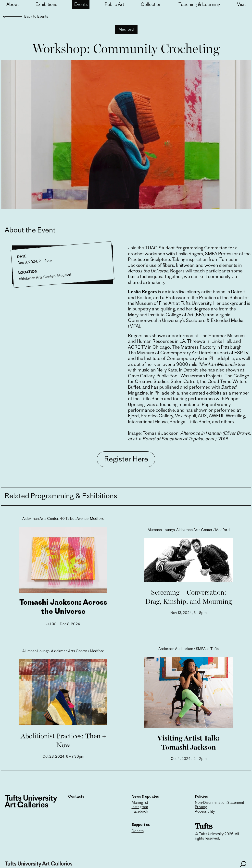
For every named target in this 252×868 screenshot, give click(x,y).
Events (81, 5)
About (13, 5)
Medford (126, 30)
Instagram (140, 807)
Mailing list (140, 803)
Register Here (126, 460)
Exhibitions (46, 5)
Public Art (114, 5)
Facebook (140, 812)
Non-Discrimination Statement (220, 803)
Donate (138, 831)
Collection (151, 5)
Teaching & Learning (199, 5)
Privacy (201, 807)
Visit (241, 5)
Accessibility (205, 812)
